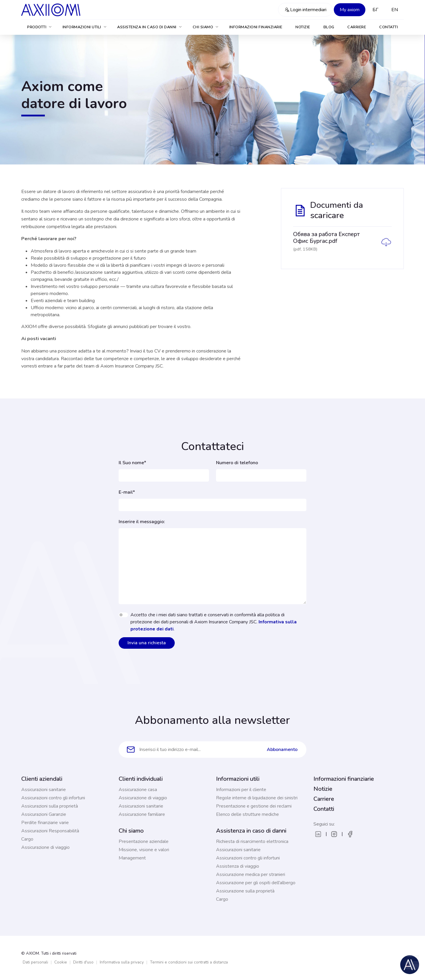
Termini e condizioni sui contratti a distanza (189, 962)
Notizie (303, 27)
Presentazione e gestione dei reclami (254, 806)
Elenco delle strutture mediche (247, 814)
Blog (329, 27)
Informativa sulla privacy (122, 962)
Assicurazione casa (138, 790)
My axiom (350, 10)
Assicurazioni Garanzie (44, 814)
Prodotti (40, 27)
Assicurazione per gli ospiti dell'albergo (256, 883)
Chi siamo (206, 27)
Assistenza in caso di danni (150, 27)
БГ (375, 10)
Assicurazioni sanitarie (44, 790)
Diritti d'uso (83, 962)
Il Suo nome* (132, 463)
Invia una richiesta (147, 643)
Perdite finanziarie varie (45, 823)
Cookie (61, 962)
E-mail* (127, 492)
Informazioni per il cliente (241, 790)
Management (132, 858)
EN (395, 10)
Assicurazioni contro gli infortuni (53, 798)
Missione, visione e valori (144, 850)
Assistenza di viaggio (238, 866)
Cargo (27, 839)
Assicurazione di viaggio (45, 847)
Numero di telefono (237, 463)
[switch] (123, 615)
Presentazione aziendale (144, 841)
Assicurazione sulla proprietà (245, 891)
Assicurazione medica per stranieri (251, 874)
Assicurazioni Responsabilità (50, 831)
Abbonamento (282, 750)
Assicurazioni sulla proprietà (50, 806)
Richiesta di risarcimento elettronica (252, 841)
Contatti (389, 27)
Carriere (357, 27)
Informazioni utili (85, 27)
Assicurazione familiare (142, 814)
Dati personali (35, 962)
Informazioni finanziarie (256, 27)
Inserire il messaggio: (142, 522)
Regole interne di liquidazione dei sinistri (257, 798)
